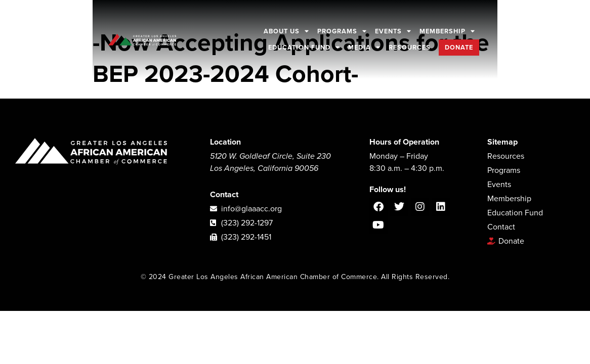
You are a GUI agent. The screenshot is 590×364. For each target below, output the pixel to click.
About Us (287, 31)
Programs (343, 31)
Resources (410, 48)
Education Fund (305, 48)
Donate (459, 48)
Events (394, 31)
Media (365, 48)
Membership (448, 31)
